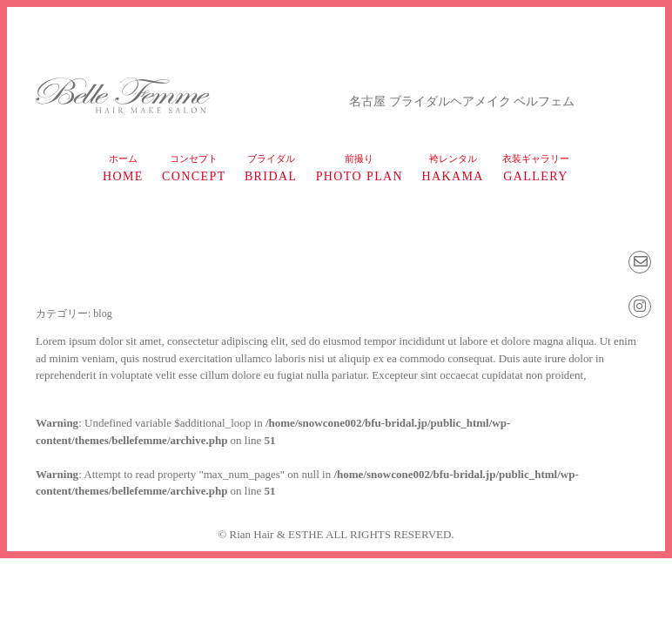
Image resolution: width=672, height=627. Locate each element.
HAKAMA (452, 168)
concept (194, 168)
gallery (536, 168)
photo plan (360, 168)
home (123, 168)
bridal (271, 168)
